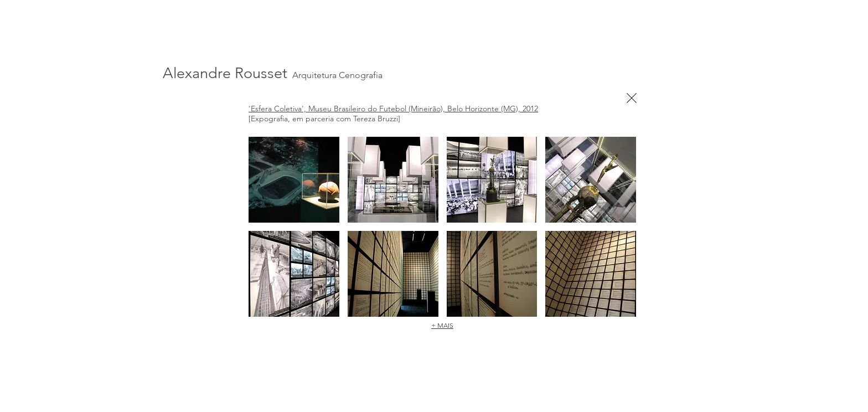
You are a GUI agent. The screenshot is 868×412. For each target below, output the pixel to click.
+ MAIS (442, 325)
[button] (294, 180)
